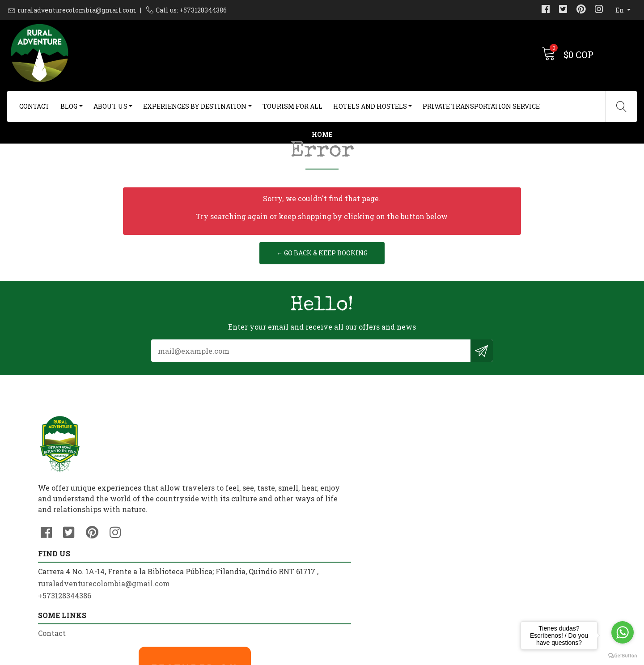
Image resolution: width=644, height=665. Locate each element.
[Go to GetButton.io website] (623, 656)
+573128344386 (210, 549)
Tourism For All (292, 106)
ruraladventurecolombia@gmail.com (77, 10)
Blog (69, 106)
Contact (34, 106)
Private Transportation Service (481, 106)
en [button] (620, 10)
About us (110, 106)
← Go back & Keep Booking (322, 303)
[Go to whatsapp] (623, 632)
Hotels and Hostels (370, 106)
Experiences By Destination (195, 106)
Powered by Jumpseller (393, 656)
